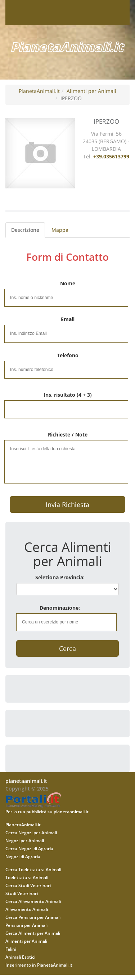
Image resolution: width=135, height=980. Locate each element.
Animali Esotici (20, 957)
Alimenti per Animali (91, 91)
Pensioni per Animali (26, 925)
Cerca (67, 648)
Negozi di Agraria (23, 856)
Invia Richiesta (67, 504)
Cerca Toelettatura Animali (33, 869)
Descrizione (25, 230)
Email (68, 319)
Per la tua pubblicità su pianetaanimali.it (47, 811)
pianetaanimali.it (26, 781)
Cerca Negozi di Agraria (29, 848)
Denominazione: (60, 608)
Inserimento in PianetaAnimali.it (39, 965)
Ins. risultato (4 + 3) (68, 395)
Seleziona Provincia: (60, 577)
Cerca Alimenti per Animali (33, 933)
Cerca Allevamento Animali (33, 901)
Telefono (68, 355)
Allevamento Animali (27, 909)
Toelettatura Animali (27, 877)
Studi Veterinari (22, 893)
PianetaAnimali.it (39, 91)
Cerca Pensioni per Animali (33, 917)
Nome (68, 283)
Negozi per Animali (25, 840)
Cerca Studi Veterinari (28, 885)
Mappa (60, 230)
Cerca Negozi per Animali (31, 832)
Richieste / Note (68, 434)
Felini (11, 949)
